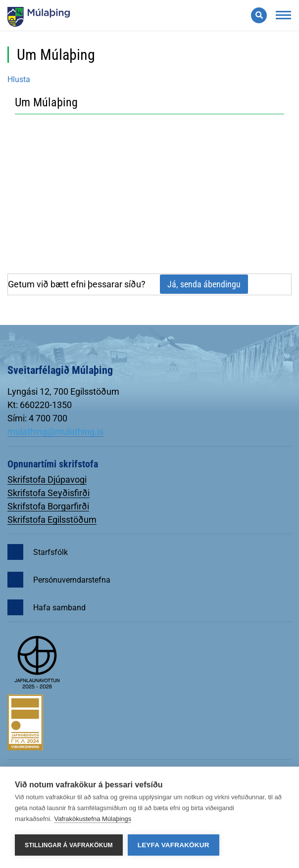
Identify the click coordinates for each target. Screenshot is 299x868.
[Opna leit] (259, 15)
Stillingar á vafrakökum (69, 845)
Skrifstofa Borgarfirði (48, 506)
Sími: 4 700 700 (37, 418)
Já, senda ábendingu (204, 284)
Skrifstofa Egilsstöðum (52, 520)
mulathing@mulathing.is (55, 432)
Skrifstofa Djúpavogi (47, 480)
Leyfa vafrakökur (174, 845)
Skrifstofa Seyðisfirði (49, 493)
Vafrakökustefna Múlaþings (93, 819)
